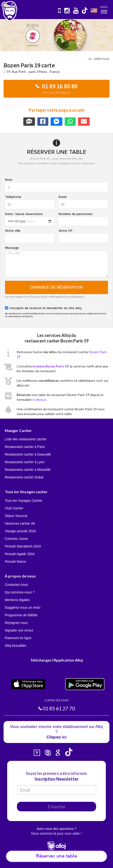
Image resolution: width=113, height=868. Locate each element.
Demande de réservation (56, 287)
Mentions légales (17, 600)
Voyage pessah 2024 (20, 531)
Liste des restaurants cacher (26, 439)
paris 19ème (38, 72)
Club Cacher (14, 508)
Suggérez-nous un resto (22, 607)
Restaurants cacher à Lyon (25, 462)
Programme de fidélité (21, 615)
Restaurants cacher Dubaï (24, 477)
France (55, 72)
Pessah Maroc (15, 562)
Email (62, 197)
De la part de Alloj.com (57, 93)
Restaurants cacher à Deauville (28, 454)
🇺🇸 (94, 10)
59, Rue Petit (17, 72)
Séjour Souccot (16, 516)
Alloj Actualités (15, 646)
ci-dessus (39, 399)
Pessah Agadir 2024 (20, 554)
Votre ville (13, 231)
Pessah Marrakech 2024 (23, 546)
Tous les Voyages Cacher (24, 501)
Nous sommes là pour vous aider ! (56, 833)
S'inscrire (56, 807)
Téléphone (13, 197)
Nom (9, 180)
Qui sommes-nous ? (20, 592)
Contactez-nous (16, 585)
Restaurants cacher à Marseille (28, 470)
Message (12, 248)
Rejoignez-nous (16, 623)
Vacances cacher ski (20, 523)
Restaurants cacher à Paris (25, 447)
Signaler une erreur (19, 630)
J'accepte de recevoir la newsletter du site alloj (45, 308)
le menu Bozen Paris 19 (51, 366)
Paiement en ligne (18, 638)
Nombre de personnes (76, 214)
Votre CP (66, 231)
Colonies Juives (16, 539)
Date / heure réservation (24, 214)
